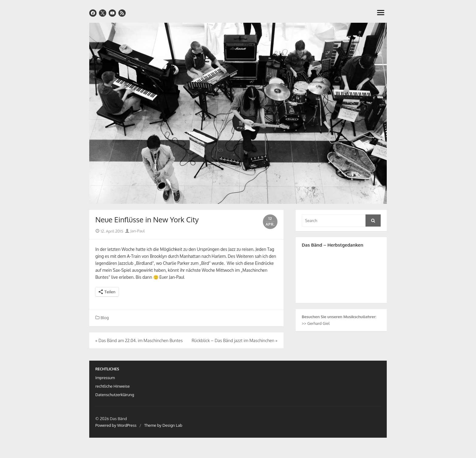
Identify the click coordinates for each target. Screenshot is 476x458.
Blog (105, 318)
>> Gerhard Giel (316, 323)
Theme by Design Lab (163, 425)
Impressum (105, 378)
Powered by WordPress (116, 425)
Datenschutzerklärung (115, 395)
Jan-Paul (135, 231)
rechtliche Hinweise (112, 386)
